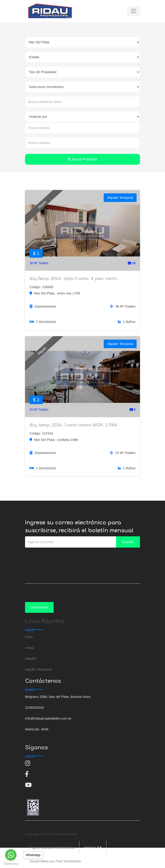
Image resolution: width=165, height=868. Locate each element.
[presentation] (59, 557)
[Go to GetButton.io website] (11, 863)
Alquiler (31, 659)
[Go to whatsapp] (11, 855)
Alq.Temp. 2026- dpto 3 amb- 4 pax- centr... (74, 279)
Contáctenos (39, 607)
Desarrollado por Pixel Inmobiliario (55, 861)
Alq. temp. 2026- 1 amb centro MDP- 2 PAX (73, 425)
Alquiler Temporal (38, 669)
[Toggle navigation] (134, 11)
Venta (29, 648)
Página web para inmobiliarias (52, 848)
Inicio (29, 637)
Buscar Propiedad (82, 159)
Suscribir (128, 542)
